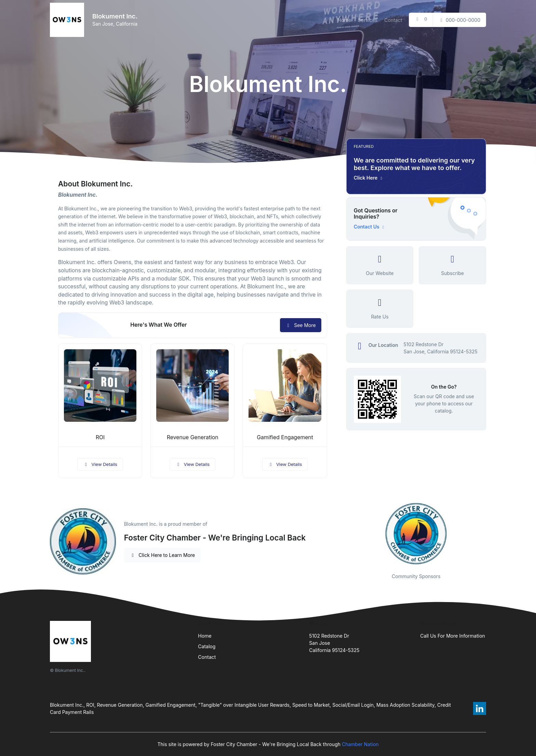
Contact (393, 20)
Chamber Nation (360, 744)
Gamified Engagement (285, 437)
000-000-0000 (459, 20)
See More (301, 325)
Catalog (207, 646)
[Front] (68, 20)
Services (368, 20)
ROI (100, 437)
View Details (100, 464)
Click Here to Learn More (163, 555)
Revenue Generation (193, 437)
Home (344, 20)
